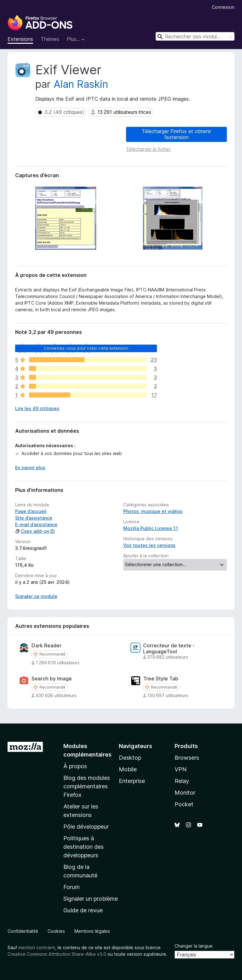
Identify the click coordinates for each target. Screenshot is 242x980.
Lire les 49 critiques (37, 408)
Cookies (56, 931)
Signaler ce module (36, 596)
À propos (75, 766)
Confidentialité (23, 931)
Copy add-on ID (35, 531)
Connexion (223, 7)
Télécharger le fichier (148, 149)
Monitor (185, 793)
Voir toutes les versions (149, 545)
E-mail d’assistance (36, 524)
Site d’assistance (34, 518)
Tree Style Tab (161, 679)
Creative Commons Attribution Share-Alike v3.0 (57, 954)
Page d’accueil (31, 511)
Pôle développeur (86, 827)
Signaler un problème (91, 899)
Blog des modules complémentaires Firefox (87, 786)
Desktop (130, 758)
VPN (181, 769)
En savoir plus (30, 467)
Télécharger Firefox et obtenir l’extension (176, 134)
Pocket (184, 804)
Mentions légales (92, 931)
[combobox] (195, 36)
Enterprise (132, 781)
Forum (72, 887)
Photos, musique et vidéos (153, 511)
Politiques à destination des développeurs (84, 847)
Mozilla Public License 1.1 (150, 528)
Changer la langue (194, 946)
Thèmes (50, 39)
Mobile (128, 769)
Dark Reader (46, 646)
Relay (182, 781)
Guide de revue (83, 910)
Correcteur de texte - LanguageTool (169, 649)
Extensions (20, 39)
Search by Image (52, 679)
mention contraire (37, 947)
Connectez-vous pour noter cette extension (86, 348)
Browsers (187, 758)
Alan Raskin (81, 84)
